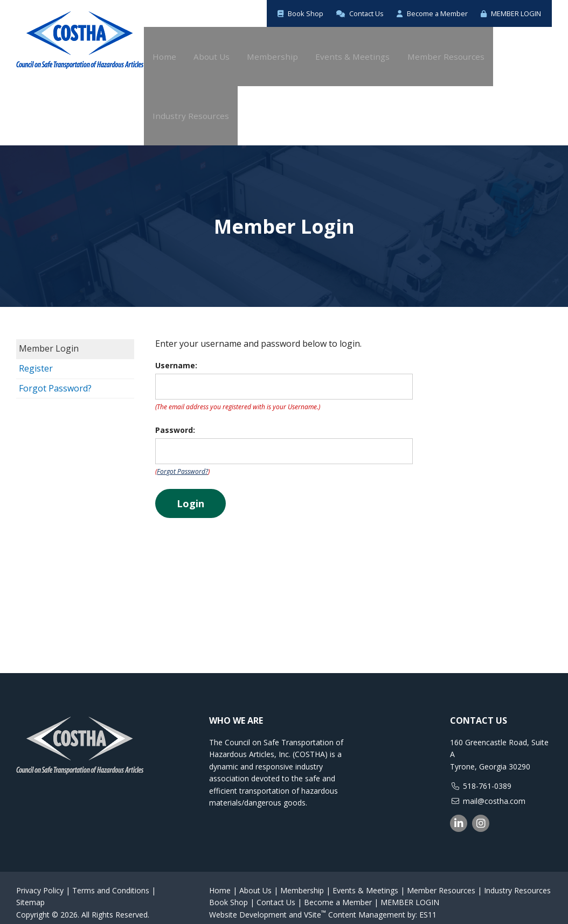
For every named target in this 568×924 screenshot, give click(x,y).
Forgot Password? (55, 379)
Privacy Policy (40, 881)
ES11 (428, 905)
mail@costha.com (494, 791)
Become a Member (418, 13)
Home (220, 881)
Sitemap (30, 892)
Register (36, 359)
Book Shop (275, 13)
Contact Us (339, 13)
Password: (175, 420)
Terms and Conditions (111, 881)
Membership (302, 881)
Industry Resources (517, 881)
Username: (176, 356)
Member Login (49, 339)
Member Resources (441, 881)
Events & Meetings (365, 881)
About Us (255, 881)
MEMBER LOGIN (506, 13)
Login (191, 494)
